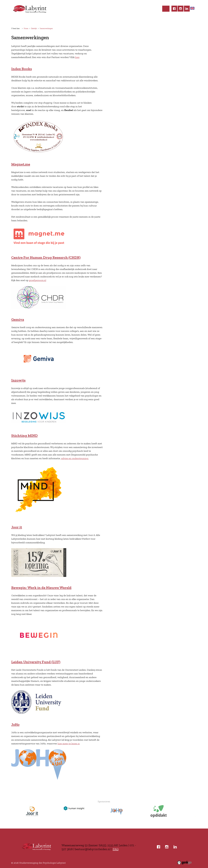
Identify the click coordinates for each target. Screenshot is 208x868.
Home (16, 20)
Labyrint (28, 20)
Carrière (118, 20)
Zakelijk (132, 20)
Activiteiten (66, 20)
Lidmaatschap (46, 20)
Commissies (85, 20)
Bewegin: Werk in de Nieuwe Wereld (41, 588)
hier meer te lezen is (69, 744)
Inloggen (161, 20)
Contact (147, 20)
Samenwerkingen (46, 28)
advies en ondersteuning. (75, 458)
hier (77, 57)
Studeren (102, 20)
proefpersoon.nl (38, 280)
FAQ (116, 849)
